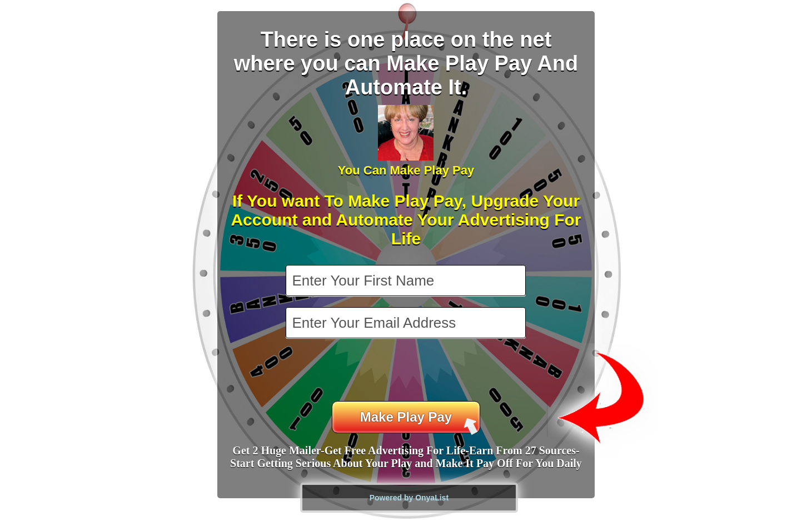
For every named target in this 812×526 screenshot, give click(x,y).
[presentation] (407, 371)
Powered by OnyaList (409, 498)
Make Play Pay (419, 421)
